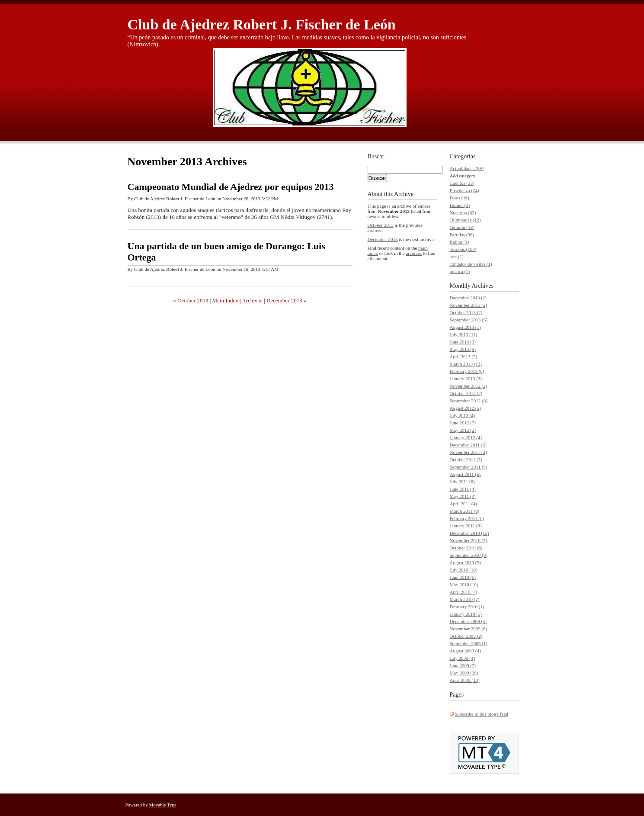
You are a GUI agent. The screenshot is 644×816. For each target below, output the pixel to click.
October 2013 (381, 225)
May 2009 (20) (464, 673)
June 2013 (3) (463, 342)
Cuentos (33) (462, 183)
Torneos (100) (463, 249)
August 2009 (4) (465, 651)
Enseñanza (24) (465, 190)
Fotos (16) (460, 198)
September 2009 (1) (469, 643)
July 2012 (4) (463, 415)
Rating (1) (460, 242)
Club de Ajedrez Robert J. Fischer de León (262, 24)
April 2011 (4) (463, 504)
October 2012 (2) (466, 393)
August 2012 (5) (465, 408)
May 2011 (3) (463, 496)
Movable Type (163, 805)
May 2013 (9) (463, 349)
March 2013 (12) (466, 364)
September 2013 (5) (469, 320)
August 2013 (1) (465, 327)
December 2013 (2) (468, 298)
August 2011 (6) (465, 474)
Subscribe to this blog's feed (481, 714)
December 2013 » (286, 300)
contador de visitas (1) (471, 264)
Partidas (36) (462, 235)
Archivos (252, 300)
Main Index (225, 300)
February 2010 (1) (467, 607)
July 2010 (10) (464, 570)
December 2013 (383, 239)
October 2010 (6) (466, 548)
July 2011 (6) (462, 482)
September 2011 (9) (469, 467)
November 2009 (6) (469, 629)
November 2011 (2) (468, 452)
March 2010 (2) (465, 599)
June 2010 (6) (463, 577)
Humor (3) (460, 205)
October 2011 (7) (466, 459)
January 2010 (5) (466, 614)
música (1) (460, 271)
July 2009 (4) (463, 658)
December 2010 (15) (469, 533)
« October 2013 (191, 300)
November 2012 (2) (469, 386)
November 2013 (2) (469, 305)
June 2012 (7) (463, 423)
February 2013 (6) (467, 371)
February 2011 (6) (467, 518)
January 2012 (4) (466, 437)
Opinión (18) (462, 227)
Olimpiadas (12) (465, 220)
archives (414, 253)
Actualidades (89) (467, 168)
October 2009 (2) (466, 636)
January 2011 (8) (466, 526)
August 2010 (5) (465, 562)
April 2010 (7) (464, 592)
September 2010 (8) (469, 555)
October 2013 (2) (466, 312)
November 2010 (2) (469, 540)
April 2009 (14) (465, 680)
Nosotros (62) (463, 212)
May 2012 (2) (463, 430)
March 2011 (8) (465, 511)
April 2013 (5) (464, 357)
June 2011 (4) (463, 489)
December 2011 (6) (468, 445)
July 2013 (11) (464, 334)
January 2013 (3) (466, 379)
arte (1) (457, 257)
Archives (482, 286)
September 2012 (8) (469, 401)
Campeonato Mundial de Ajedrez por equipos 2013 (231, 187)
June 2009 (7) (463, 665)
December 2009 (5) (468, 621)
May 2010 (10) (464, 585)
